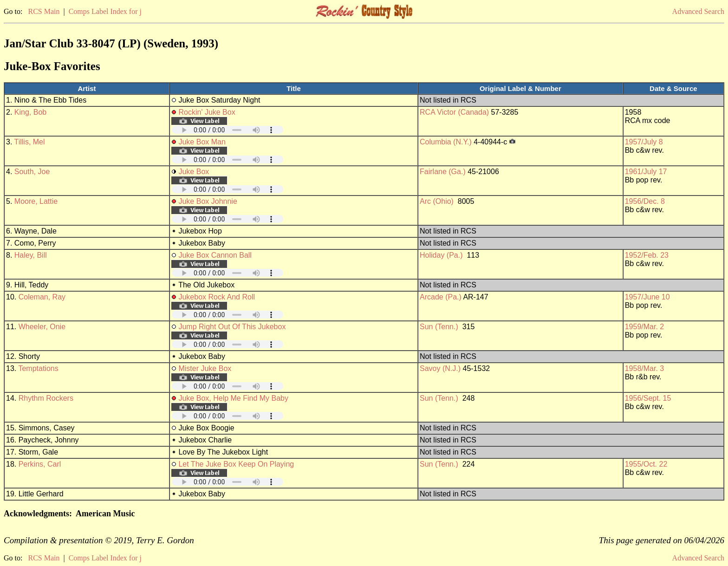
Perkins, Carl (40, 464)
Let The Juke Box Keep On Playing (236, 464)
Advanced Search (698, 11)
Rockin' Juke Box (207, 112)
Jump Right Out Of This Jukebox (232, 327)
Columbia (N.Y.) (446, 142)
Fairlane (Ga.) (443, 172)
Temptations (38, 368)
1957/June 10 (647, 297)
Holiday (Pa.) (441, 255)
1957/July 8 (644, 142)
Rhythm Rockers (46, 398)
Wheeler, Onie (42, 327)
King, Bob (30, 112)
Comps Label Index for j (105, 11)
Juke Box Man (202, 142)
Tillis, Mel (30, 142)
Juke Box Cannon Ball (215, 255)
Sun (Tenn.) (439, 327)
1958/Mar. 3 (645, 368)
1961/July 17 (646, 172)
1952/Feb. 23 (647, 255)
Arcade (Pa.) (441, 297)
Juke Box (194, 172)
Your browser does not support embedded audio (227, 130)
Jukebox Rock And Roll (217, 297)
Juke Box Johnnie (208, 201)
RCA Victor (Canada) (454, 112)
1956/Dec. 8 (645, 201)
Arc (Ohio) (437, 201)
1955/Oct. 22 (646, 464)
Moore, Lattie (36, 201)
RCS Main (44, 11)
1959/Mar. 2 (645, 327)
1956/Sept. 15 (648, 398)
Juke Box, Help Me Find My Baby (233, 398)
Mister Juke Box (205, 368)
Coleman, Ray (42, 297)
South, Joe (32, 172)
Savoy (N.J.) (440, 368)
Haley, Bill (31, 255)
